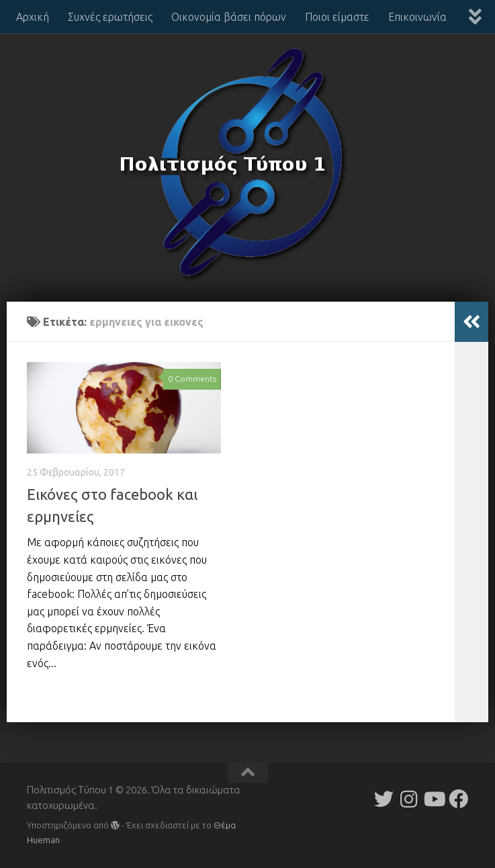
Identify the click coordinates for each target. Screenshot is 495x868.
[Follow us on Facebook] (458, 799)
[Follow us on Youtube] (434, 799)
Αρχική (33, 17)
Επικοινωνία (417, 17)
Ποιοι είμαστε (337, 17)
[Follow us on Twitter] (384, 799)
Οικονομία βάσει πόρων (229, 17)
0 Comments (192, 379)
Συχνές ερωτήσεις (110, 17)
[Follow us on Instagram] (409, 799)
